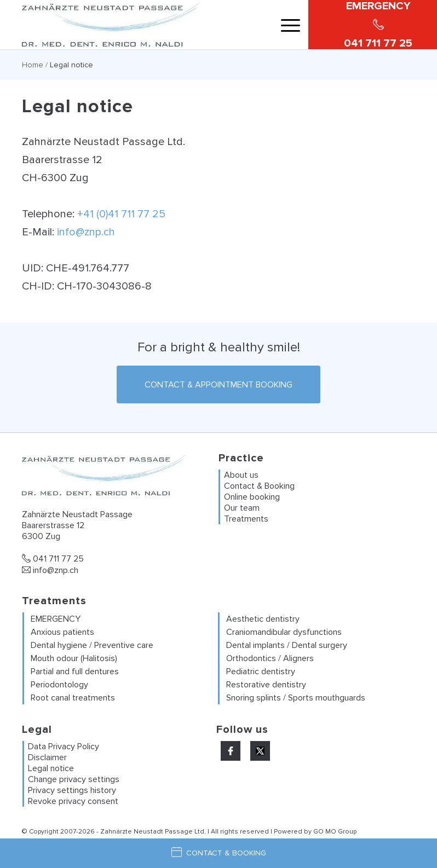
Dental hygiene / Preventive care (92, 645)
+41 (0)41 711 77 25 (121, 214)
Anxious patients (62, 632)
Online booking (252, 497)
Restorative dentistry (266, 685)
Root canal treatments (73, 698)
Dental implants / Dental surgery (287, 645)
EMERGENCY (56, 619)
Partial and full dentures (75, 672)
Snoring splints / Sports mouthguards (296, 698)
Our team (242, 508)
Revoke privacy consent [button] (73, 801)
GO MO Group (335, 832)
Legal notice (51, 768)
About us (241, 475)
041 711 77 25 (53, 559)
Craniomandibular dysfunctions (284, 632)
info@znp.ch (86, 232)
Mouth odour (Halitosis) (74, 658)
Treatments (246, 519)
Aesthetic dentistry (263, 619)
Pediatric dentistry (261, 672)
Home (33, 65)
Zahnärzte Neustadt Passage (146, 832)
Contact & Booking (259, 486)
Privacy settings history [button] (72, 790)
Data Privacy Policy (64, 747)
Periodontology (59, 685)
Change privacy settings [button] (74, 779)
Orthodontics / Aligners (270, 658)
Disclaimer (47, 757)
